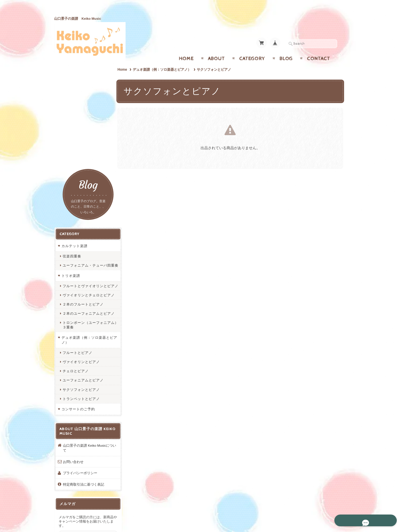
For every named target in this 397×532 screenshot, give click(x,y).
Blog (286, 48)
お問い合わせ (73, 362)
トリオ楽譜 (71, 163)
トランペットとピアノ (81, 299)
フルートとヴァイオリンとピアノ (87, 175)
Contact (318, 48)
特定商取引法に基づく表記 (83, 385)
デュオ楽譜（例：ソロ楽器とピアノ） (164, 58)
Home (186, 48)
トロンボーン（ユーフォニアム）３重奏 (87, 225)
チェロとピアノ (75, 271)
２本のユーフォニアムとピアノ (87, 212)
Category (252, 48)
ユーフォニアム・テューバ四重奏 (87, 150)
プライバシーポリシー (80, 373)
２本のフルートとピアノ (83, 200)
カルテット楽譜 (74, 129)
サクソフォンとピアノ (81, 290)
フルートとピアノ (77, 253)
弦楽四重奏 (72, 139)
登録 (84, 446)
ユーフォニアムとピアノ (83, 280)
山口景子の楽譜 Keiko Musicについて (86, 348)
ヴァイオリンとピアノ (81, 262)
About (216, 48)
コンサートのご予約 (78, 309)
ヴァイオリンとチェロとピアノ (87, 189)
